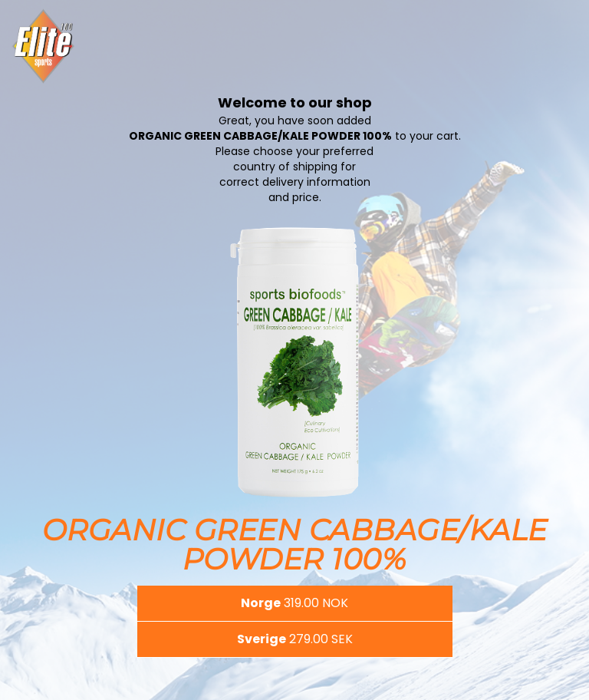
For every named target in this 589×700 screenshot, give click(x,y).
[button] (295, 603)
